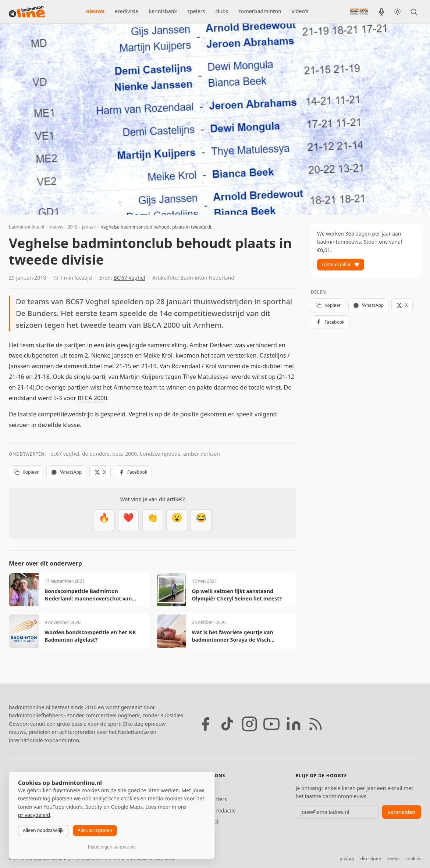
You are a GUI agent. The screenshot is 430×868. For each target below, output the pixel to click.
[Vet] (104, 520)
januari (89, 227)
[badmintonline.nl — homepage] (27, 12)
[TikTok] (227, 724)
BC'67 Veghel (129, 278)
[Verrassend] (177, 520)
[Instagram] (249, 724)
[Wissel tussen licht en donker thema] (398, 12)
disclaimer (371, 859)
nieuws (95, 11)
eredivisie (127, 11)
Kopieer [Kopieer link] (26, 472)
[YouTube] (271, 724)
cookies (413, 859)
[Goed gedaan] (153, 520)
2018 (73, 227)
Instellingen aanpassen (112, 847)
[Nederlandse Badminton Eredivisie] (359, 11)
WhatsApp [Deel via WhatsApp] (66, 472)
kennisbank (163, 11)
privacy (347, 859)
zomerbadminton (260, 11)
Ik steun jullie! (341, 264)
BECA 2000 (92, 398)
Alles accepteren (95, 830)
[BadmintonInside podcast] (381, 12)
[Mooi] (128, 520)
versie (393, 859)
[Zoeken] (414, 12)
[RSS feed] (316, 724)
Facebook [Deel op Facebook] (133, 472)
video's (300, 11)
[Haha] (201, 520)
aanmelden (401, 812)
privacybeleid (34, 815)
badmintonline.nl (26, 227)
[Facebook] (205, 724)
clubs (222, 11)
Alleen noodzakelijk (43, 830)
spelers (196, 11)
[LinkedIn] (294, 724)
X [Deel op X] (100, 472)
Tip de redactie (218, 810)
